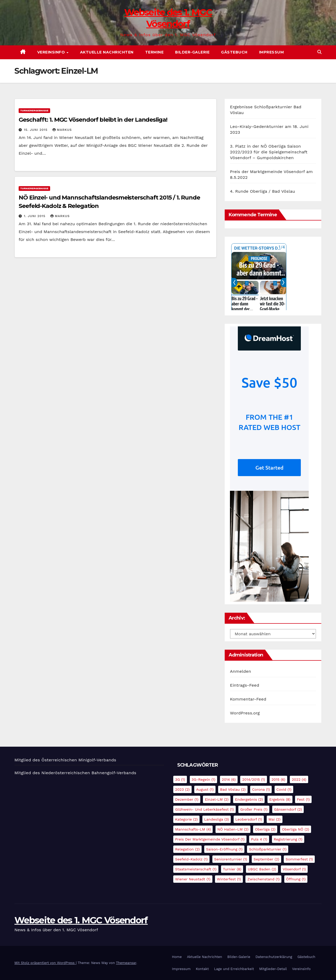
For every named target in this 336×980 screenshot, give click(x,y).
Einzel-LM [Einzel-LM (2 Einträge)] (217, 799)
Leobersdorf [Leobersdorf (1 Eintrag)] (249, 819)
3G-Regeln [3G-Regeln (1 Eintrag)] (204, 779)
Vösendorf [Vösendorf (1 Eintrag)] (294, 869)
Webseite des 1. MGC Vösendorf (81, 920)
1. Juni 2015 (35, 216)
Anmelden (241, 671)
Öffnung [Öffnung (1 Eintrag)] (296, 879)
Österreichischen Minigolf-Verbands (79, 760)
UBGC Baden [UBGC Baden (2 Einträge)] (262, 869)
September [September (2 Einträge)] (266, 859)
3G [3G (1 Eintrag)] (180, 779)
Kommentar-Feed (248, 699)
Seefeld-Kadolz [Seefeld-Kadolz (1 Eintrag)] (191, 859)
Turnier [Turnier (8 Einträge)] (232, 869)
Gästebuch (234, 52)
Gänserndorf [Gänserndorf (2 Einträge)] (288, 809)
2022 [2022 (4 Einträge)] (299, 779)
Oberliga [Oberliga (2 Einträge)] (265, 829)
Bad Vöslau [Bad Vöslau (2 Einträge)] (233, 789)
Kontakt (202, 969)
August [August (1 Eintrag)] (205, 789)
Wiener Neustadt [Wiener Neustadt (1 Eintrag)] (193, 879)
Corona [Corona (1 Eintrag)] (261, 789)
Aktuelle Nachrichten (107, 52)
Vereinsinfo (52, 52)
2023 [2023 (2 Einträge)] (182, 789)
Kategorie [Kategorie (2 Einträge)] (186, 819)
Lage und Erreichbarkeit (234, 969)
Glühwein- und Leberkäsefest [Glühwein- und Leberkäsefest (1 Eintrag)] (204, 809)
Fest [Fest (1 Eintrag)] (303, 799)
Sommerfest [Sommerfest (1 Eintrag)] (299, 859)
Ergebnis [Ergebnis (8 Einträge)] (280, 799)
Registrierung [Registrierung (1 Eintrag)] (288, 839)
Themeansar (126, 963)
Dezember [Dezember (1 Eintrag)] (187, 799)
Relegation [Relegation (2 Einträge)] (187, 849)
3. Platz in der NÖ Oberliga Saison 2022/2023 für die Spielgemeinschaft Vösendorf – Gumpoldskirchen (269, 152)
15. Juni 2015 (36, 130)
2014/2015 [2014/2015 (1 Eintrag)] (253, 779)
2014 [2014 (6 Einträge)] (229, 779)
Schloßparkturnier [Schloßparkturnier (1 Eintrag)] (268, 849)
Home (177, 957)
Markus (62, 130)
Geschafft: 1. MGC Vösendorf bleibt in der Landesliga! (93, 120)
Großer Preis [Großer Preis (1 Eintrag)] (254, 809)
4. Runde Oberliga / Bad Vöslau (262, 191)
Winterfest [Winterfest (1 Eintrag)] (229, 879)
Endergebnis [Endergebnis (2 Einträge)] (249, 799)
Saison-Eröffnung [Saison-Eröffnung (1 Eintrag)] (224, 849)
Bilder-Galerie (192, 52)
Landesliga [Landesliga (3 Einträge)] (217, 819)
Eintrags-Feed (245, 685)
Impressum (272, 52)
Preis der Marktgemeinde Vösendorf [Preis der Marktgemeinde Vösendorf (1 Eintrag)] (210, 839)
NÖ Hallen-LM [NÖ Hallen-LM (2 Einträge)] (233, 829)
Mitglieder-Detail (273, 969)
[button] (319, 52)
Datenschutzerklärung (274, 957)
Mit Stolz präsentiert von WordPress (45, 963)
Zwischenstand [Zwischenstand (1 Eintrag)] (263, 879)
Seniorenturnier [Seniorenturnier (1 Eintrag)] (231, 859)
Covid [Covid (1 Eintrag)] (284, 789)
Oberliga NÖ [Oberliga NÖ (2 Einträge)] (296, 829)
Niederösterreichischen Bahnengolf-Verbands (89, 773)
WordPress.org (245, 713)
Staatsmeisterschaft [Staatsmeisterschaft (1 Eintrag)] (196, 869)
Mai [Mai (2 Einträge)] (275, 819)
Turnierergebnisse (34, 111)
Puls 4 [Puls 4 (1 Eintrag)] (259, 839)
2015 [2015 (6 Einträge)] (278, 779)
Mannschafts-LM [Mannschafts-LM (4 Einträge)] (193, 829)
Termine (154, 52)
